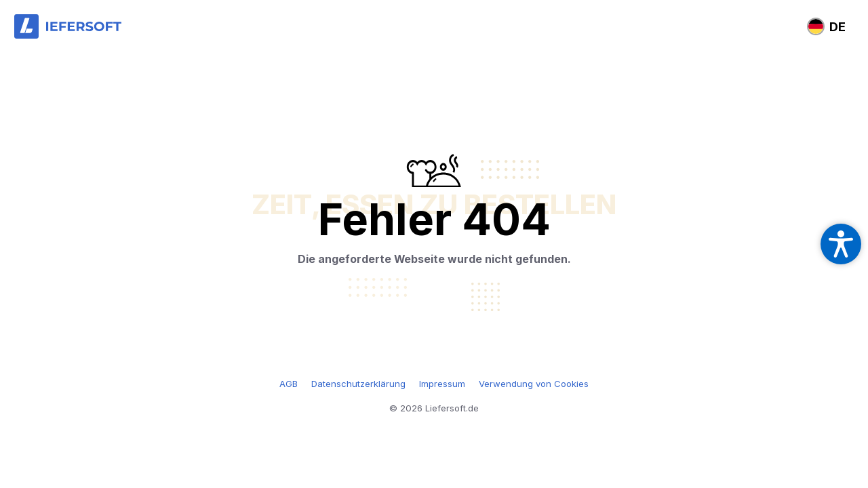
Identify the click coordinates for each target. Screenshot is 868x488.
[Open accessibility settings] (841, 244)
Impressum (442, 384)
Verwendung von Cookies (534, 384)
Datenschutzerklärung (358, 384)
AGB (289, 384)
